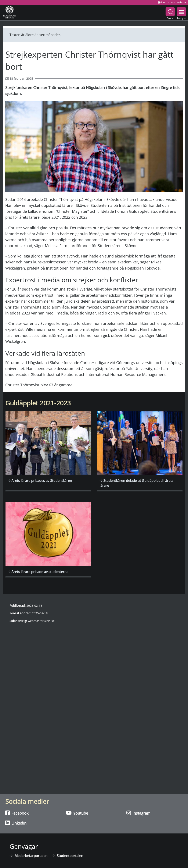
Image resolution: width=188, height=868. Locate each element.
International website (172, 2)
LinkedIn (16, 823)
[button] (170, 13)
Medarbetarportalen (31, 856)
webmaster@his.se (41, 621)
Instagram (138, 813)
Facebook (17, 813)
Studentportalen (70, 856)
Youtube (77, 813)
